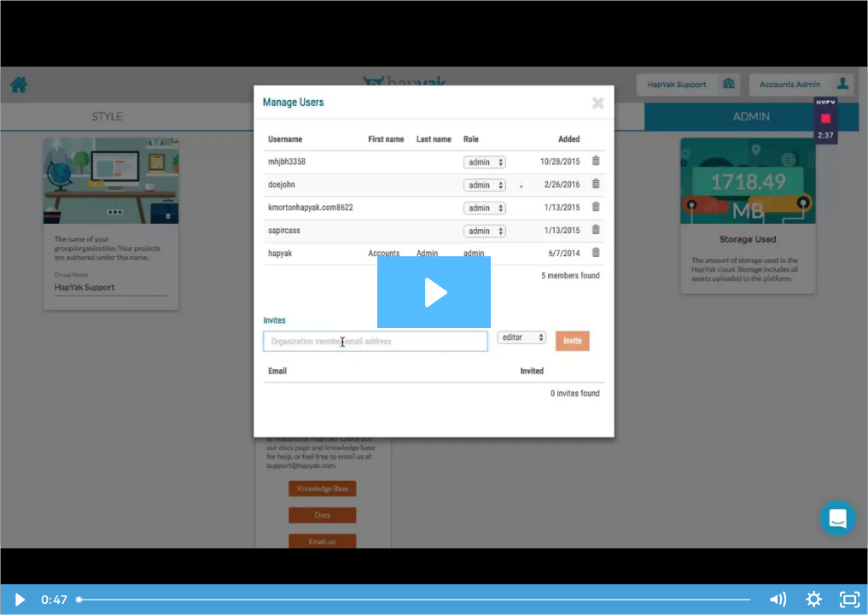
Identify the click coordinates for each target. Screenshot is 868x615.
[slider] (414, 600)
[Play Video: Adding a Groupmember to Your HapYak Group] (434, 293)
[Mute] (778, 600)
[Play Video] (18, 600)
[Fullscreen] (850, 600)
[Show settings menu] (813, 600)
